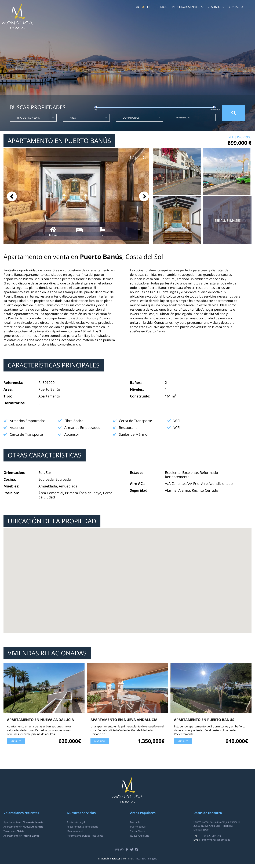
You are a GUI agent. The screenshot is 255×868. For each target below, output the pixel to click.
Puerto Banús (138, 827)
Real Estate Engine (147, 859)
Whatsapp (122, 850)
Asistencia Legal (76, 822)
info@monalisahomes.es (216, 840)
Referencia (183, 118)
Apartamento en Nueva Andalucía (40, 720)
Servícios (218, 7)
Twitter (132, 850)
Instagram (117, 850)
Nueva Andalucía (140, 836)
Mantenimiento (76, 831)
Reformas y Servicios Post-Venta (85, 836)
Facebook (127, 850)
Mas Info (16, 741)
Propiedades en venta (187, 7)
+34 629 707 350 (212, 836)
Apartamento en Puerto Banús (204, 720)
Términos (128, 859)
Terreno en (14, 831)
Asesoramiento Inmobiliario (83, 827)
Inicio (163, 7)
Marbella (135, 822)
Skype (137, 850)
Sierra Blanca (138, 831)
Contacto (236, 7)
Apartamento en (23, 822)
